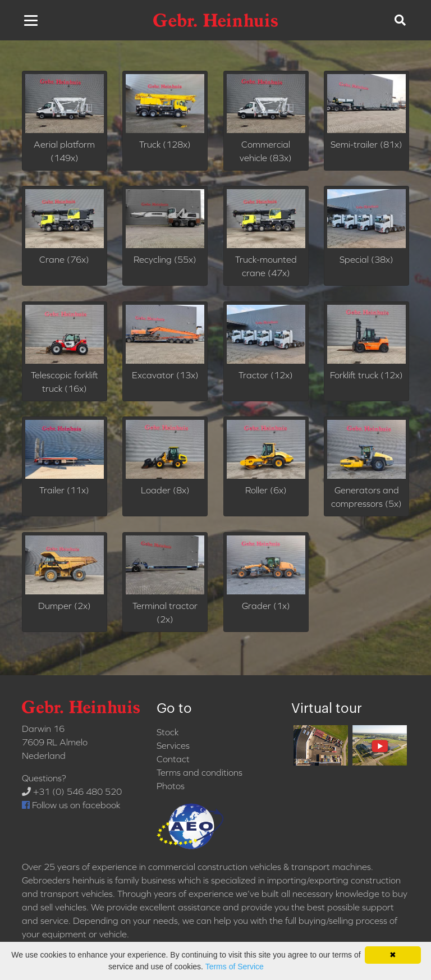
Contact (173, 759)
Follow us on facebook (71, 805)
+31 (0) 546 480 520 (72, 791)
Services (173, 745)
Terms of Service (235, 967)
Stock (168, 732)
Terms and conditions (200, 772)
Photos (171, 786)
